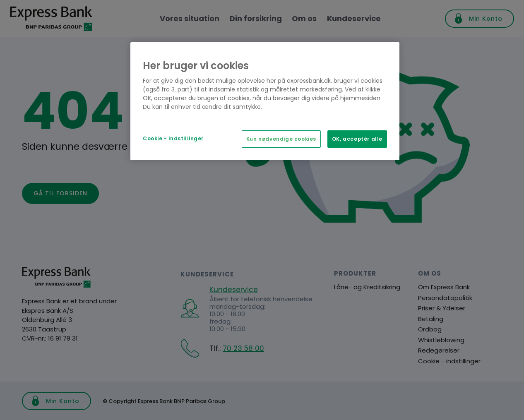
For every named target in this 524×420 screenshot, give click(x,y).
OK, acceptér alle (357, 139)
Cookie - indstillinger (173, 139)
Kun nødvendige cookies (281, 139)
